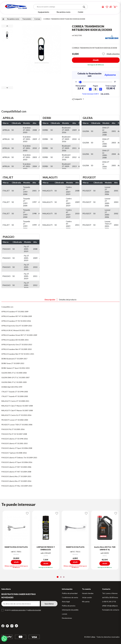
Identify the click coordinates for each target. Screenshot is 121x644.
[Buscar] (60, 7)
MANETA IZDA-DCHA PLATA (16, 547)
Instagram (12, 626)
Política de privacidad (70, 593)
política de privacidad (34, 610)
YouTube (7, 626)
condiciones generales (18, 610)
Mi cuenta (86, 602)
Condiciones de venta (70, 597)
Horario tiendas (88, 593)
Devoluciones (67, 618)
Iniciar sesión (87, 597)
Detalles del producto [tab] (68, 300)
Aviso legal (66, 602)
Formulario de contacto (111, 610)
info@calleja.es (112, 606)
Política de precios (69, 606)
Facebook (3, 626)
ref (73, 35)
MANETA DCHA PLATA (75, 547)
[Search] (84, 7)
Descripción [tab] (50, 300)
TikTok (16, 626)
